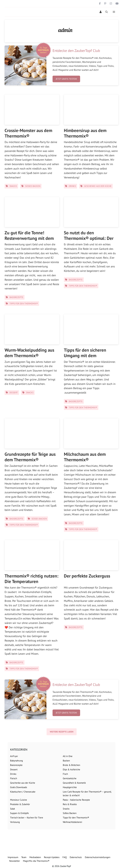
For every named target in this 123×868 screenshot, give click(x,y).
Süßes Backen (33, 186)
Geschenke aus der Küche (98, 186)
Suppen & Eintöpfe (19, 813)
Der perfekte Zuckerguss (87, 576)
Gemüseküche (70, 778)
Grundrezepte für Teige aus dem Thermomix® (30, 457)
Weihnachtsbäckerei (72, 822)
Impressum (13, 857)
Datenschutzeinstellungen (98, 857)
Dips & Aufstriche (71, 769)
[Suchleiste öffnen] (107, 12)
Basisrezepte (16, 297)
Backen (66, 761)
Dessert (14, 392)
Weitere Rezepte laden (62, 732)
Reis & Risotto (70, 804)
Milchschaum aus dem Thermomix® (85, 457)
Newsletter (15, 861)
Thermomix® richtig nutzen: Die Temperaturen (31, 579)
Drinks (72, 186)
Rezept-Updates (52, 857)
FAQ (65, 857)
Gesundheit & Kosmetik (74, 783)
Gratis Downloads (19, 787)
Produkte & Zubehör (20, 804)
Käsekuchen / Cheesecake (23, 792)
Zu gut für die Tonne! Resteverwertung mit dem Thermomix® (29, 238)
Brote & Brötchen (71, 765)
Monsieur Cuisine (19, 800)
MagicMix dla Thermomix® (36, 861)
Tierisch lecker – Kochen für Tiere (27, 818)
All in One (68, 756)
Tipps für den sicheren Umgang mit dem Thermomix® (85, 356)
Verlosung (15, 822)
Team (24, 857)
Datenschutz (76, 857)
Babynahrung (16, 761)
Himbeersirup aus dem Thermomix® (85, 133)
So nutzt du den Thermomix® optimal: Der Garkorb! (89, 238)
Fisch (65, 774)
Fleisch (14, 778)
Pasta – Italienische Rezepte (76, 800)
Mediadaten (35, 857)
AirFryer (14, 756)
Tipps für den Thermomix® (24, 304)
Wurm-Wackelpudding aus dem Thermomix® (29, 353)
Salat (12, 809)
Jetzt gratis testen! (66, 79)
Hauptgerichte (70, 787)
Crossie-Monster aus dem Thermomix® (28, 133)
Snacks (13, 186)
